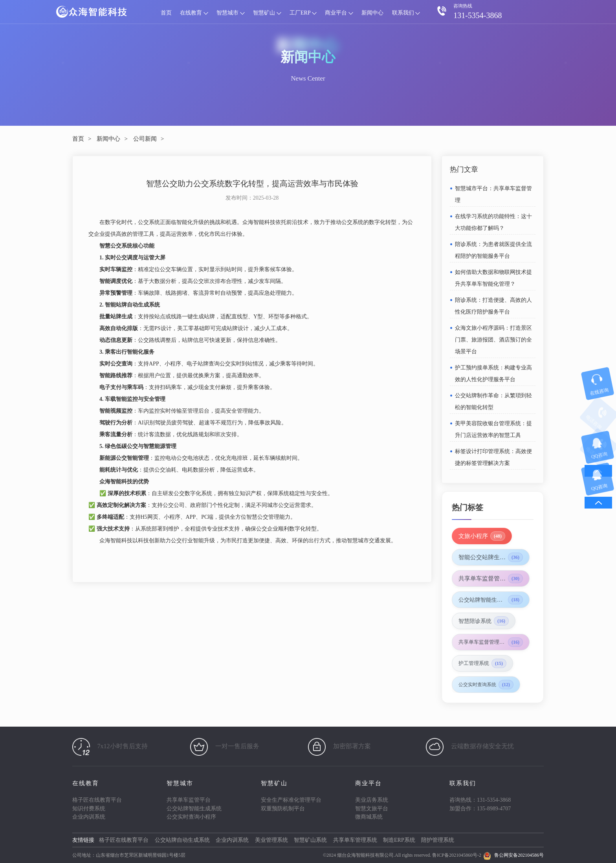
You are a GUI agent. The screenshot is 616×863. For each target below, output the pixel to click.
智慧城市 (231, 13)
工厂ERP (303, 13)
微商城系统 (369, 817)
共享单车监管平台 (189, 800)
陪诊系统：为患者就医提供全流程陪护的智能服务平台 (493, 250)
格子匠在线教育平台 (97, 800)
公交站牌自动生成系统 (182, 840)
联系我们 (406, 13)
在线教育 (194, 13)
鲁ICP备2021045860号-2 (457, 855)
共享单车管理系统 (355, 840)
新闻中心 (372, 13)
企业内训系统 (89, 817)
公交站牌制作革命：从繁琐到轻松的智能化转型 (493, 401)
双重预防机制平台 (283, 809)
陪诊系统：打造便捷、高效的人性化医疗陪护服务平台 (493, 306)
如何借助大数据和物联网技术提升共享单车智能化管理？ (493, 278)
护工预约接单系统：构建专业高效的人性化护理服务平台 (493, 374)
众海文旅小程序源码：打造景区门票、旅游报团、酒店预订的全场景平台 (493, 340)
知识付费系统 (89, 809)
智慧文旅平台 (372, 809)
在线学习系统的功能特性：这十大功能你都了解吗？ (493, 222)
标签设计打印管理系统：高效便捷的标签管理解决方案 (493, 457)
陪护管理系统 (438, 840)
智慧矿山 (267, 13)
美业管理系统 (271, 840)
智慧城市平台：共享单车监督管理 (493, 194)
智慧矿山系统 (310, 840)
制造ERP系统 (399, 840)
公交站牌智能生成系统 (194, 809)
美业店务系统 (372, 800)
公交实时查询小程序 (191, 817)
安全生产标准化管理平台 (291, 800)
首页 (166, 13)
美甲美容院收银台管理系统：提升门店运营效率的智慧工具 (493, 429)
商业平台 (339, 13)
